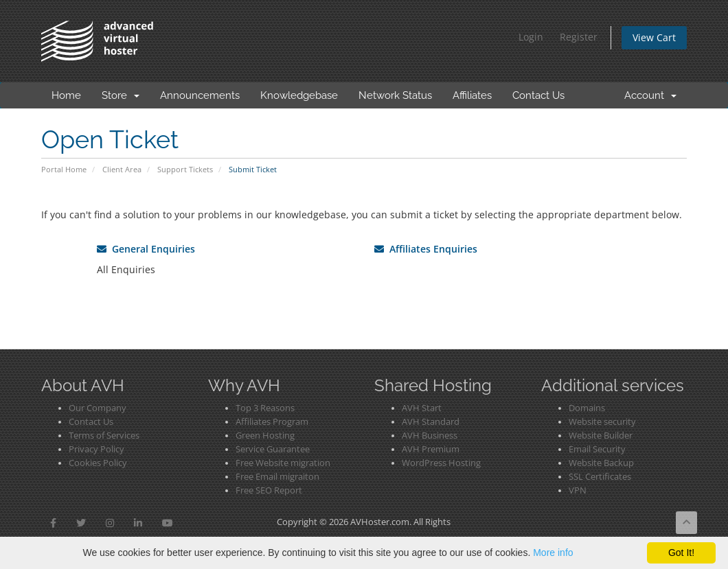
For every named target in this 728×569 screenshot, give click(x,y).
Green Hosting (265, 436)
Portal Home (64, 169)
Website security (602, 422)
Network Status (395, 95)
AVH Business (430, 436)
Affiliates (472, 95)
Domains (587, 408)
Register (579, 37)
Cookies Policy (98, 463)
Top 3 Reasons (265, 408)
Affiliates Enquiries (426, 249)
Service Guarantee (273, 449)
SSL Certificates (600, 477)
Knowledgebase (299, 95)
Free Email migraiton (277, 477)
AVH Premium (431, 449)
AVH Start (422, 408)
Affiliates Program (272, 422)
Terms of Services (104, 436)
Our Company (98, 408)
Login (531, 37)
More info (553, 553)
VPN (578, 490)
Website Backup (601, 463)
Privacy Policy (96, 449)
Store (121, 95)
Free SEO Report (269, 490)
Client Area (122, 169)
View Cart (654, 37)
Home (66, 95)
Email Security (597, 449)
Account (650, 95)
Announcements (200, 95)
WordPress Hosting (441, 463)
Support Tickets (185, 169)
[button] (53, 523)
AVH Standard (431, 422)
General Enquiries (146, 249)
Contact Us (538, 95)
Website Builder (601, 436)
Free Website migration (283, 463)
